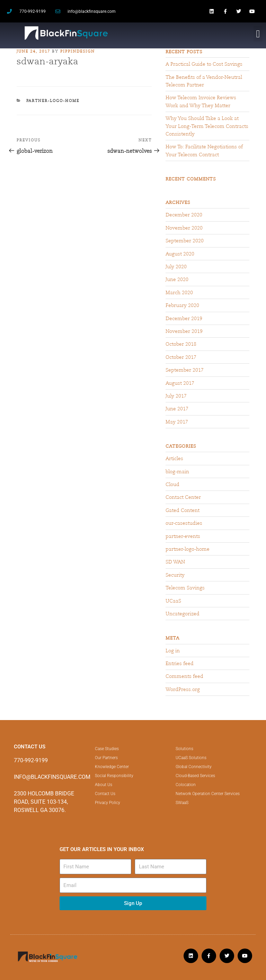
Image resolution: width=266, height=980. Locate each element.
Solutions (184, 749)
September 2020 (185, 241)
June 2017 (177, 409)
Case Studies (107, 749)
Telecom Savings (185, 588)
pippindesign (78, 51)
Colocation (186, 785)
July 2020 (176, 267)
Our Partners (106, 758)
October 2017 (181, 357)
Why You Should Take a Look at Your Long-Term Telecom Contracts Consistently (207, 126)
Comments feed (184, 676)
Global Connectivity (194, 767)
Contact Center (183, 497)
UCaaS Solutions (191, 758)
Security (175, 575)
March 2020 (179, 292)
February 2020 (182, 305)
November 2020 (184, 228)
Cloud (172, 484)
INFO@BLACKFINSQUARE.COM (52, 777)
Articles (174, 458)
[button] (258, 34)
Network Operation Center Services (208, 794)
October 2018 (181, 344)
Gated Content (183, 510)
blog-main (177, 472)
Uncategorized (183, 614)
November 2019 (184, 331)
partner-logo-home (53, 101)
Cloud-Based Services (195, 776)
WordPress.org (183, 689)
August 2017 (180, 383)
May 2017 (177, 422)
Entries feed (180, 663)
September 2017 (185, 370)
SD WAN (175, 562)
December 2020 (184, 215)
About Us (104, 785)
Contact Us (105, 794)
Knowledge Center (112, 767)
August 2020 (180, 254)
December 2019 (184, 318)
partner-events (183, 536)
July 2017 (176, 396)
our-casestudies (184, 523)
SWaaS (182, 803)
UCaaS (173, 601)
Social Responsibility (114, 776)
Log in (173, 651)
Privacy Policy (108, 803)
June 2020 (177, 279)
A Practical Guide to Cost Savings (204, 64)
